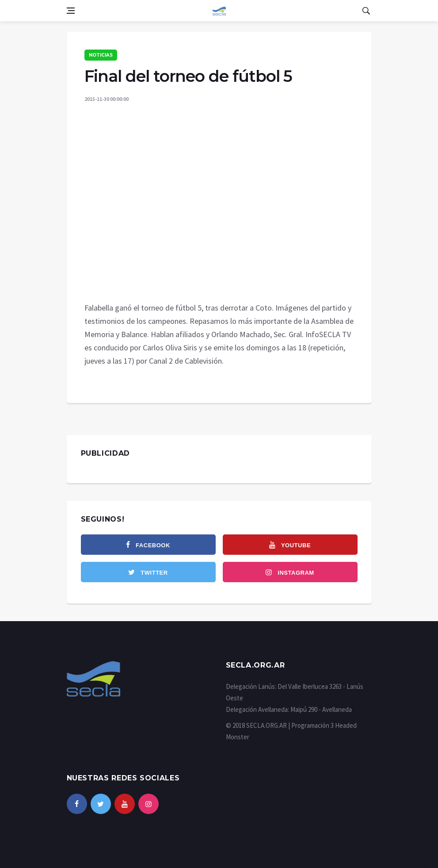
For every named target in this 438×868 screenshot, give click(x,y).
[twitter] (148, 572)
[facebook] (148, 545)
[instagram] (290, 572)
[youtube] (290, 545)
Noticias (101, 55)
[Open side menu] (71, 11)
